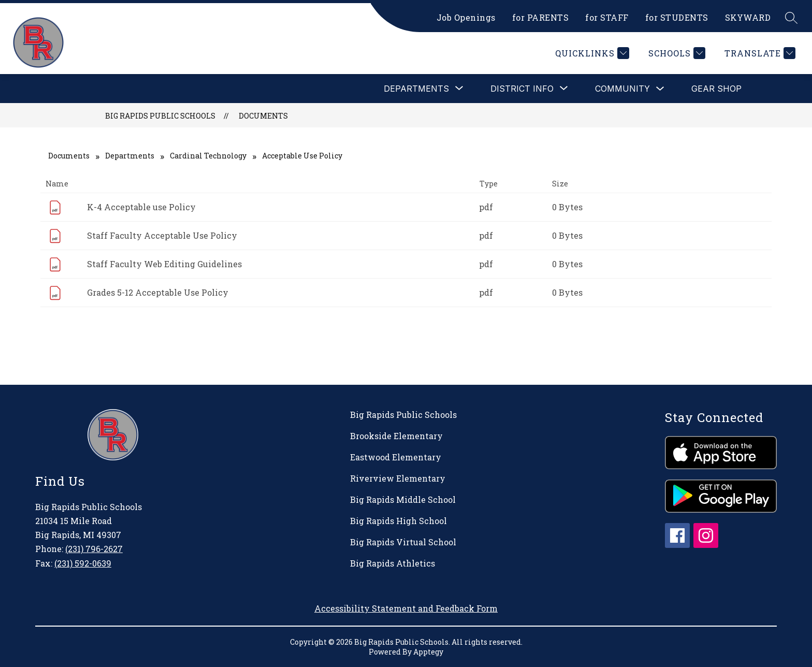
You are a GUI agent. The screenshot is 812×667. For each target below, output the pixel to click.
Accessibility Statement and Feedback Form (406, 608)
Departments (130, 156)
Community (622, 89)
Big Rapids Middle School (403, 499)
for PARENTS (541, 17)
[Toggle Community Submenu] (660, 89)
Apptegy (428, 652)
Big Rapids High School (398, 521)
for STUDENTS (677, 17)
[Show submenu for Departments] (416, 89)
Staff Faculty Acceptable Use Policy (162, 235)
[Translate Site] (759, 53)
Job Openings (466, 17)
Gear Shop (716, 89)
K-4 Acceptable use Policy (141, 207)
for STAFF (607, 17)
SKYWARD (748, 17)
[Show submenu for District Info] (522, 89)
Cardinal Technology (208, 156)
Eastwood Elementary (396, 457)
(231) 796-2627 (94, 549)
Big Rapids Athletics (393, 563)
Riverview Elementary (398, 478)
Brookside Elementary (396, 436)
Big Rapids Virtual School (403, 542)
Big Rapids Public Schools (160, 116)
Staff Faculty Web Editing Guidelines (164, 264)
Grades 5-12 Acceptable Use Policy (158, 292)
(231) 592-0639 (83, 563)
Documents (263, 116)
